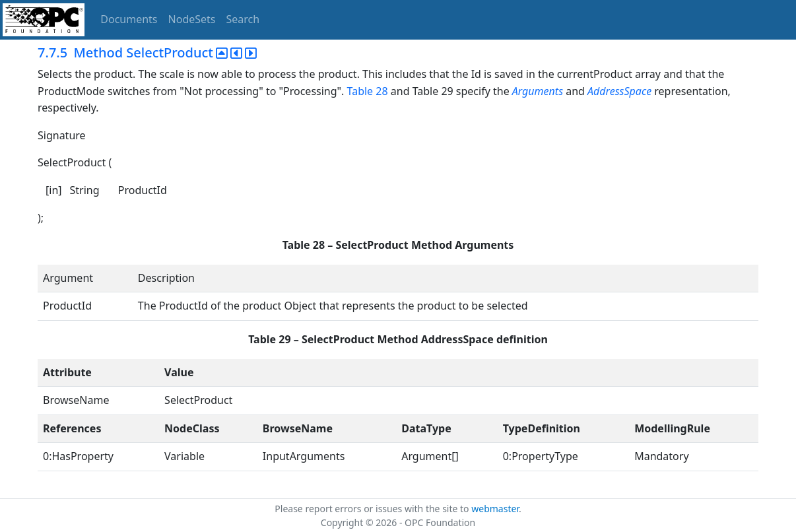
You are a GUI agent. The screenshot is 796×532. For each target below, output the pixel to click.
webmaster (495, 509)
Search (243, 19)
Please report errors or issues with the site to (373, 509)
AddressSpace (619, 91)
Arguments (538, 91)
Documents (129, 19)
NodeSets (192, 19)
